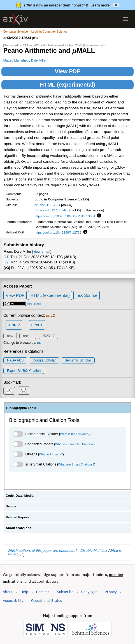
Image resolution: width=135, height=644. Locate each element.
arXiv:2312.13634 (47, 205)
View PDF (68, 71)
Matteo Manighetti (16, 60)
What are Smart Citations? (76, 464)
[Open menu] (125, 19)
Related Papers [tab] (17, 517)
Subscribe (65, 592)
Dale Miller (39, 60)
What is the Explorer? (75, 434)
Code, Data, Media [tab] (19, 496)
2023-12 (48, 336)
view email (42, 251)
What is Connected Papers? (74, 444)
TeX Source (87, 295)
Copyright (89, 592)
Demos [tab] (11, 506)
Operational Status (46, 600)
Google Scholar (44, 360)
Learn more (100, 5)
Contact (43, 592)
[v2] (7, 262)
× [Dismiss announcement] (116, 5)
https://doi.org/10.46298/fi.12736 (58, 232)
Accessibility (13, 601)
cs (39, 343)
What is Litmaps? (51, 454)
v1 (44, 45)
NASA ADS (15, 360)
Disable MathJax (94, 551)
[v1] (7, 257)
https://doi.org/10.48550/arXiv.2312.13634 (65, 216)
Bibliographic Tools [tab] (21, 408)
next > (37, 325)
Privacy (111, 592)
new (10, 336)
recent (28, 336)
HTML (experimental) (67, 85)
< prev (14, 325)
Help (24, 592)
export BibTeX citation (24, 371)
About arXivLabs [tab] (18, 528)
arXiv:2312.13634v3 (54, 210)
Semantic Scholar (78, 360)
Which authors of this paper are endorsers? (42, 551)
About (8, 592)
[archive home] (16, 19)
